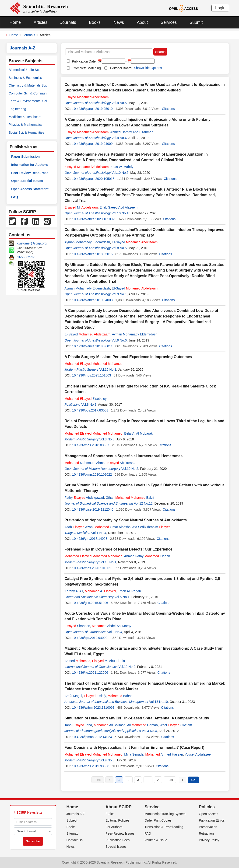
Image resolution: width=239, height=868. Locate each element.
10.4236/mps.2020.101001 (92, 568)
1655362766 (26, 257)
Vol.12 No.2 (127, 667)
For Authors (114, 827)
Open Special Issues (27, 181)
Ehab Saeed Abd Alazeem (118, 207)
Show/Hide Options (148, 68)
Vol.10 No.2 (130, 469)
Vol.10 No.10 (121, 213)
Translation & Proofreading (164, 827)
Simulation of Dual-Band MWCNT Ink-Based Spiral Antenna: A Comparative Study (137, 718)
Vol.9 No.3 (107, 760)
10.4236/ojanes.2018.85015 (92, 254)
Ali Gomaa (143, 725)
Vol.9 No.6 (119, 340)
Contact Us (75, 840)
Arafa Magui (73, 696)
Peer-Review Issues (120, 833)
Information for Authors (30, 165)
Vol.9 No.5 (119, 103)
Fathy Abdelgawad (84, 498)
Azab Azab (79, 527)
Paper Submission (25, 157)
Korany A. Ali (74, 591)
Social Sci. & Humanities (26, 132)
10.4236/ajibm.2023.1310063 (93, 708)
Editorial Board (121, 68)
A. (100, 591)
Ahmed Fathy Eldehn (147, 556)
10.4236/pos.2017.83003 (90, 410)
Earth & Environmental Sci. (28, 101)
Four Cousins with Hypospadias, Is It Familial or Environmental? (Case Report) (134, 748)
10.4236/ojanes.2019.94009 (92, 144)
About (142, 22)
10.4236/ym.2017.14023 (90, 539)
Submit (196, 22)
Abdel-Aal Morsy (112, 626)
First (98, 780)
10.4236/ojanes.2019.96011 (92, 346)
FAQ (15, 197)
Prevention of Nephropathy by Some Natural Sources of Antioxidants (126, 520)
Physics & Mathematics (26, 125)
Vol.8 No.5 (119, 248)
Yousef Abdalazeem (199, 754)
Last (170, 780)
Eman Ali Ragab (129, 591)
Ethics (110, 814)
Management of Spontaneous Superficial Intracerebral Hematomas (123, 456)
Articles (40, 22)
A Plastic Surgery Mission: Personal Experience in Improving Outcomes (128, 357)
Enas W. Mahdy (122, 167)
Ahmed (77, 661)
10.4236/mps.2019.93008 (91, 766)
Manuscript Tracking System (165, 814)
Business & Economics (25, 78)
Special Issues (116, 847)
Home (15, 22)
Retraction (206, 833)
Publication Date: (84, 61)
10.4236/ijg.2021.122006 (90, 673)
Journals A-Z (76, 814)
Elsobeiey (86, 399)
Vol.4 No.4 (149, 731)
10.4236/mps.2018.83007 (91, 445)
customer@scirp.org (32, 243)
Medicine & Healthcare (25, 117)
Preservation (208, 827)
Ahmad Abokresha (116, 463)
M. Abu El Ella (109, 661)
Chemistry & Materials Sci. (28, 85)
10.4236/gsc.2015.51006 (90, 603)
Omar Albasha (113, 527)
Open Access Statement (30, 189)
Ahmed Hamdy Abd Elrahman (132, 132)
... (148, 780)
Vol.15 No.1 (108, 370)
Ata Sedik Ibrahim (151, 527)
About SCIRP (119, 807)
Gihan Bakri (130, 498)
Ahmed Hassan (164, 754)
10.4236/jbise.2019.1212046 (93, 509)
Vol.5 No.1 (122, 597)
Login (220, 8)
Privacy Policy (209, 840)
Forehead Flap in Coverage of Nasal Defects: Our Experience (118, 549)
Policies (207, 807)
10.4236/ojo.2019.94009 (90, 638)
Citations (168, 109)
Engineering (17, 109)
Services (169, 22)
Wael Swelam (176, 725)
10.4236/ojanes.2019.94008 (92, 300)
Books (95, 22)
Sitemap (72, 833)
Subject (72, 820)
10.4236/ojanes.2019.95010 (92, 109)
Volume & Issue (156, 840)
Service (152, 807)
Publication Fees (118, 840)
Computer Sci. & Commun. (28, 93)
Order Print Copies (158, 820)
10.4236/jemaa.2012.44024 (92, 737)
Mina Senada (134, 754)
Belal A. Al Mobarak (138, 433)
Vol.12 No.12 (143, 503)
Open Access (209, 814)
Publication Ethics (212, 820)
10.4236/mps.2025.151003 (92, 375)
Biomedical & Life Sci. (24, 70)
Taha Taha (78, 725)
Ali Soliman (110, 725)
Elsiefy (95, 696)
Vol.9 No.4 (119, 138)
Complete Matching (87, 68)
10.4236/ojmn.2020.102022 (92, 474)
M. (81, 207)
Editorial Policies (118, 820)
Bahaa (120, 696)
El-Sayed (135, 242)
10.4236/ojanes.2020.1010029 (94, 219)
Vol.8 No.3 (89, 404)
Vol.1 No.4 (99, 533)
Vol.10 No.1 (108, 562)
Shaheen (77, 626)
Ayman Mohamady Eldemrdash (87, 242)
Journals (68, 22)
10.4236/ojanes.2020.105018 (93, 179)
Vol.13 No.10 (158, 702)
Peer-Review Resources (30, 173)
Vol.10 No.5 (120, 173)
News (119, 22)
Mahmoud (79, 463)
